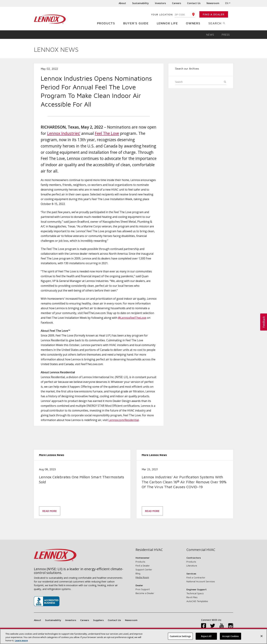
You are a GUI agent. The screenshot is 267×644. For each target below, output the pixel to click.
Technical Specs (195, 593)
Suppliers (98, 620)
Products (107, 23)
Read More (50, 511)
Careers (176, 3)
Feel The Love (107, 133)
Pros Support (143, 589)
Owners (194, 23)
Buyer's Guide (137, 23)
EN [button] (227, 3)
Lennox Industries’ (64, 133)
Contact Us (194, 3)
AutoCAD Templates (197, 601)
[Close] (262, 637)
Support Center (144, 569)
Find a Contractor (196, 577)
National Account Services (201, 581)
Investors (160, 3)
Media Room (142, 577)
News (210, 35)
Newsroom (213, 3)
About (122, 3)
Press (226, 35)
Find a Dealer (214, 14)
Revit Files (192, 597)
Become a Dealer (145, 593)
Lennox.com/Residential (124, 420)
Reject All (206, 637)
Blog (138, 573)
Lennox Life (169, 23)
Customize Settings (180, 637)
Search (221, 23)
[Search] (201, 82)
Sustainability (140, 3)
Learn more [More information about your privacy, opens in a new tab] (21, 642)
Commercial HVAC (201, 550)
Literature (192, 566)
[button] (264, 322)
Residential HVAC (149, 550)
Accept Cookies (231, 637)
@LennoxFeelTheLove (132, 318)
